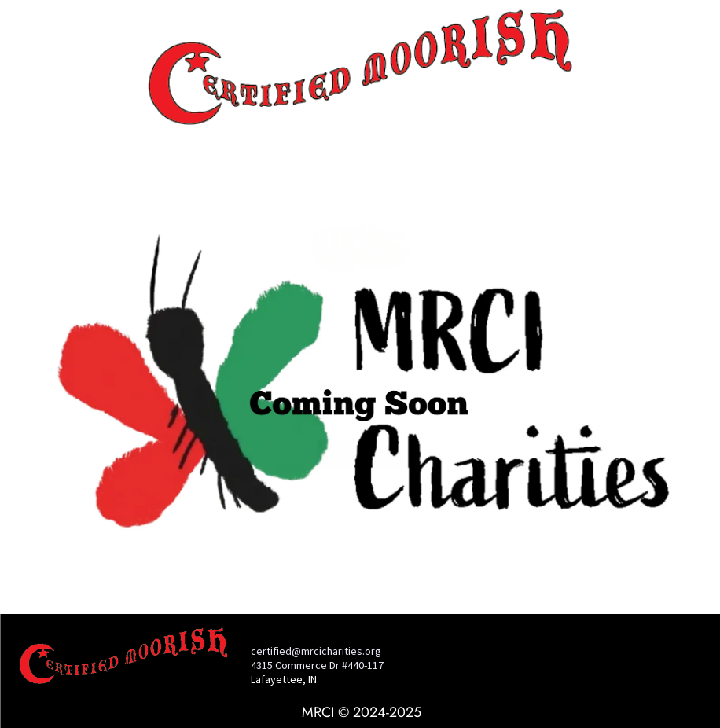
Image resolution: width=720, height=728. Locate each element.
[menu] (35, 60)
